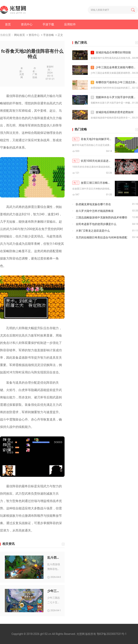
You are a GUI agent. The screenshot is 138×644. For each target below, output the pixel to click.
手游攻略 (49, 35)
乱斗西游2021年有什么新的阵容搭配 (54, 558)
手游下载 (48, 24)
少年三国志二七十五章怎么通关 (54, 591)
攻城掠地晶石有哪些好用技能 (111, 53)
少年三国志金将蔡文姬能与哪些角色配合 (114, 68)
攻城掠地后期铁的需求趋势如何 (112, 112)
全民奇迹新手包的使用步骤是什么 (96, 224)
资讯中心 (27, 24)
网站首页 (20, 35)
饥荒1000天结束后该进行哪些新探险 (92, 161)
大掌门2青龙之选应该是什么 (93, 231)
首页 (8, 24)
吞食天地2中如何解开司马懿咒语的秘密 (92, 139)
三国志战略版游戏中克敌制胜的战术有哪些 (101, 217)
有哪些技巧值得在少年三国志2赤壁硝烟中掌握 (114, 82)
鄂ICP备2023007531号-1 (112, 634)
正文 (60, 35)
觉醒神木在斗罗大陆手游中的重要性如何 (114, 97)
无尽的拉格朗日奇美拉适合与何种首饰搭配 (101, 237)
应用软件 (70, 24)
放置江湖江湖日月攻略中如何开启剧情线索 (92, 183)
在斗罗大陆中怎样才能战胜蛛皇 (95, 211)
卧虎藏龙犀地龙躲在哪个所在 (93, 204)
